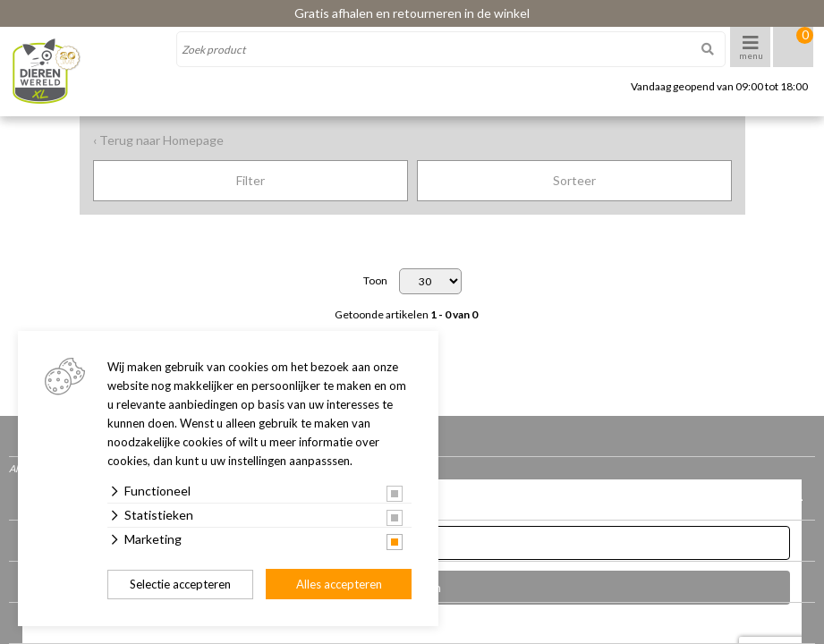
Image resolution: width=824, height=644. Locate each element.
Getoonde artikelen (406, 315)
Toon (375, 281)
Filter (251, 180)
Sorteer (574, 180)
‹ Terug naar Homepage (158, 140)
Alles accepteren (339, 584)
